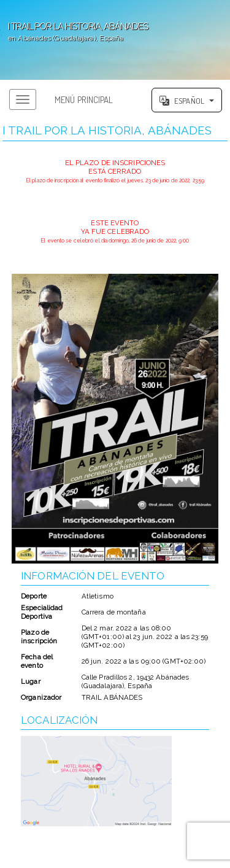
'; (115, 40)
